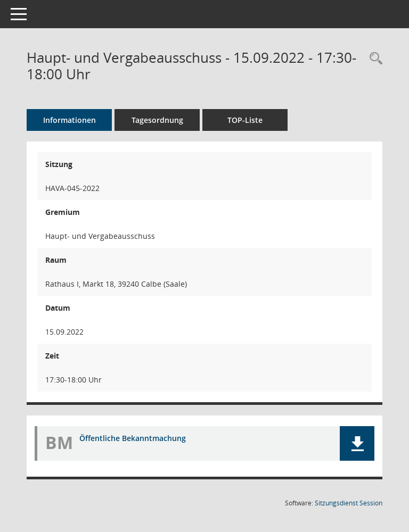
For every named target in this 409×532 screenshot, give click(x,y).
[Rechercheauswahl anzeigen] (373, 59)
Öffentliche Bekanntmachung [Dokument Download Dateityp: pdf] (133, 438)
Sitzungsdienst (349, 503)
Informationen (69, 120)
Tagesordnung (157, 120)
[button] (357, 443)
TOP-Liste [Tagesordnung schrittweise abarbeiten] (245, 120)
